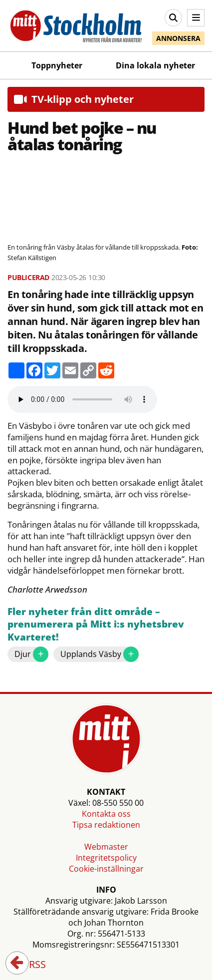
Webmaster (106, 847)
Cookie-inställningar (106, 869)
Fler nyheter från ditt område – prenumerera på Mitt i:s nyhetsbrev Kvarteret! (96, 625)
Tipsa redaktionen (106, 825)
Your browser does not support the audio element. (82, 399)
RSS (30, 965)
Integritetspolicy (106, 858)
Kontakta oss (106, 814)
